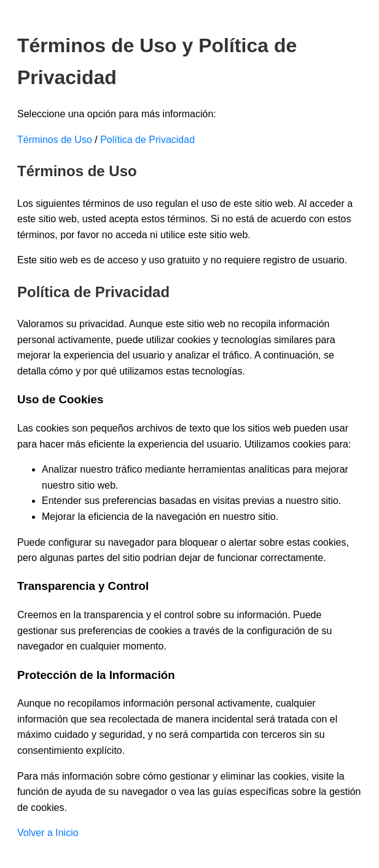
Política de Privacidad (147, 140)
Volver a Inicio (48, 833)
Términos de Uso (55, 140)
